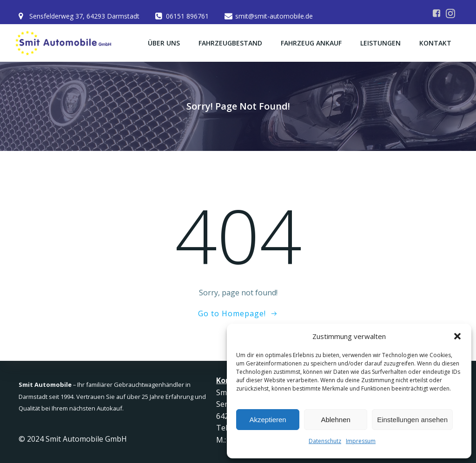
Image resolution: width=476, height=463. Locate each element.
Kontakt (435, 43)
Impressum (361, 441)
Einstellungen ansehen (412, 420)
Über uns (164, 43)
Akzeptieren (268, 420)
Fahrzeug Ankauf (311, 43)
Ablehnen (335, 420)
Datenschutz (325, 441)
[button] (457, 336)
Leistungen (380, 43)
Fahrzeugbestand (230, 43)
